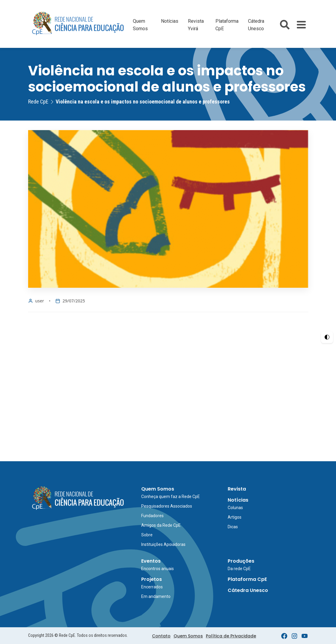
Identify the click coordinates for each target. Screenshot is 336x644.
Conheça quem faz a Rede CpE (171, 497)
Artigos (235, 517)
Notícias (170, 21)
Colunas (235, 508)
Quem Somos (158, 489)
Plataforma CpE (247, 579)
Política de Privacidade (231, 636)
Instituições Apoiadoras (163, 544)
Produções (241, 561)
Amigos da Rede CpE (161, 525)
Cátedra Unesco (248, 590)
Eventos (151, 561)
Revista (237, 489)
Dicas (233, 527)
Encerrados (152, 587)
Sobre (147, 535)
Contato (161, 636)
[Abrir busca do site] (285, 25)
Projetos (152, 579)
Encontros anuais (158, 569)
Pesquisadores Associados (167, 506)
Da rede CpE (239, 569)
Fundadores (152, 516)
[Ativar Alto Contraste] (327, 337)
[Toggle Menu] (301, 25)
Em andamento (156, 596)
